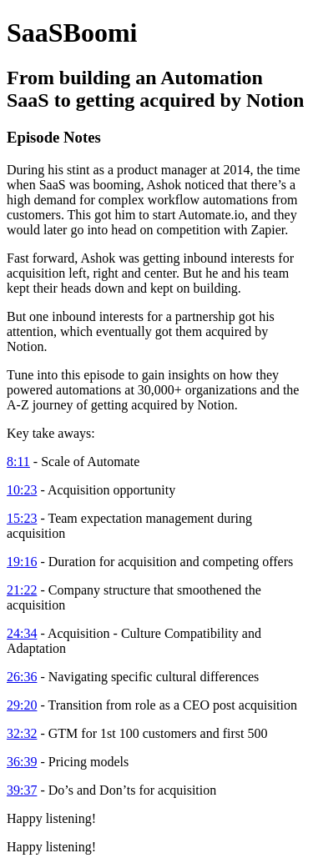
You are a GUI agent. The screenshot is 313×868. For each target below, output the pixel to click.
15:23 (22, 518)
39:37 (22, 790)
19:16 (22, 562)
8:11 (18, 462)
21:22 (22, 590)
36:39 (22, 762)
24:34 (22, 633)
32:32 (22, 733)
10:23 (22, 490)
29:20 (22, 705)
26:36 (22, 677)
